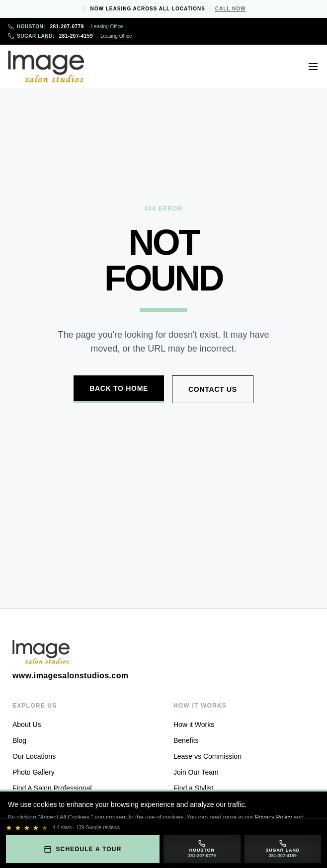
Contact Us (213, 389)
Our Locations (34, 756)
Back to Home (119, 388)
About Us (27, 724)
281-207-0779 (65, 27)
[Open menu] (313, 67)
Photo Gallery (34, 772)
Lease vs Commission (207, 756)
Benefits (186, 740)
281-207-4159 (70, 36)
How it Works (194, 724)
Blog (19, 740)
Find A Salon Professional (52, 788)
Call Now (231, 9)
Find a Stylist (193, 788)
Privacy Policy (274, 817)
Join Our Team (196, 772)
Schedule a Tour (82, 849)
